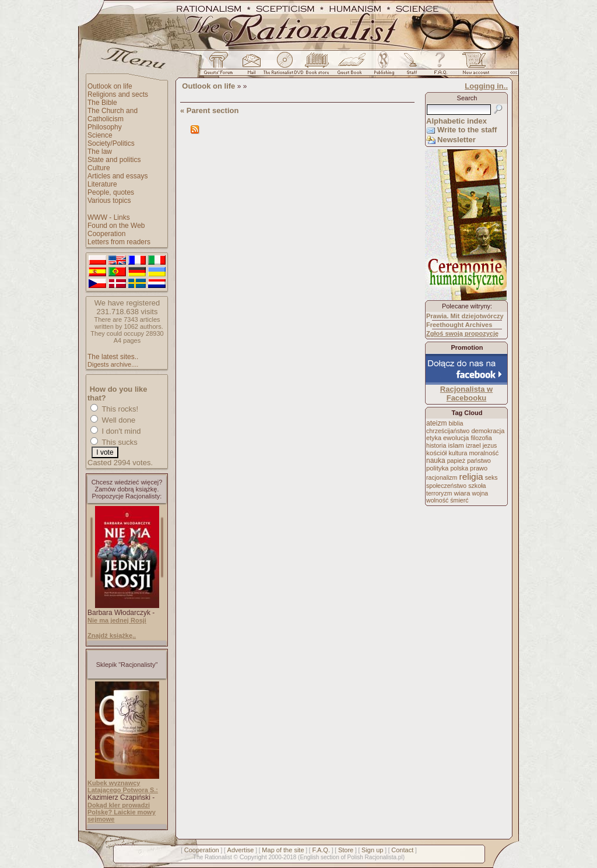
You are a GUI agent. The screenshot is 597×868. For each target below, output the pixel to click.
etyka (434, 438)
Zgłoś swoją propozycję (462, 333)
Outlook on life (110, 86)
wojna (480, 493)
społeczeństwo (446, 486)
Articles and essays (117, 176)
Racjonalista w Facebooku (466, 393)
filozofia (481, 438)
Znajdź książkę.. (112, 635)
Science (100, 135)
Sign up (372, 850)
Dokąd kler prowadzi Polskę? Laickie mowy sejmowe (122, 812)
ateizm (436, 423)
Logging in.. (486, 86)
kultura (458, 453)
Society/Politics (111, 143)
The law (100, 152)
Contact (402, 850)
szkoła (477, 486)
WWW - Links (109, 217)
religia (471, 477)
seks (491, 477)
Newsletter (456, 140)
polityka (437, 468)
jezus (490, 445)
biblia (456, 423)
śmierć (459, 500)
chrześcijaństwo (448, 431)
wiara (462, 493)
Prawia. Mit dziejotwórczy (465, 316)
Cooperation (106, 234)
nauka (436, 461)
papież (456, 461)
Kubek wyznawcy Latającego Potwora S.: (123, 786)
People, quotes (111, 192)
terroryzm (439, 493)
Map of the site (283, 850)
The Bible (102, 103)
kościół (436, 453)
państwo (479, 461)
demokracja (488, 431)
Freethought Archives (459, 325)
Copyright (253, 857)
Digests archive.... (113, 364)
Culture (99, 168)
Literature (102, 184)
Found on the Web (116, 226)
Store (346, 850)
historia (436, 445)
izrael (473, 445)
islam (456, 445)
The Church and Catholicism (113, 115)
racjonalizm (442, 477)
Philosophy (105, 127)
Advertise (241, 850)
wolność (437, 500)
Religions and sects (118, 94)
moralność (484, 453)
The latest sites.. (113, 357)
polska (459, 468)
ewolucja (456, 438)
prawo (479, 468)
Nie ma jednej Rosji (117, 620)
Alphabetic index (456, 121)
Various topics (109, 201)
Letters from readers (119, 242)
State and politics (114, 160)
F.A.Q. (321, 850)
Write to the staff (467, 130)
